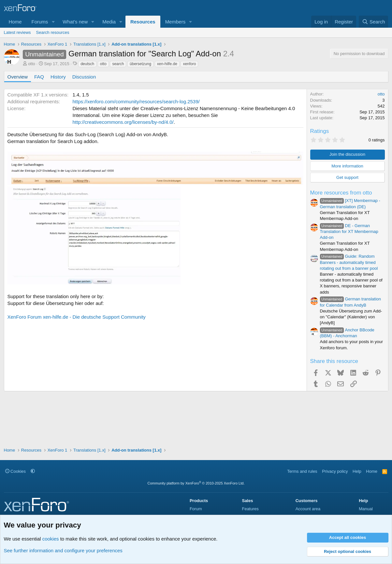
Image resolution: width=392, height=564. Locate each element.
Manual (366, 509)
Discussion (84, 77)
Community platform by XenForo (196, 483)
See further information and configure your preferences (63, 550)
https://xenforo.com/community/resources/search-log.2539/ (136, 101)
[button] (53, 22)
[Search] (374, 22)
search (118, 64)
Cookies (16, 471)
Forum (196, 509)
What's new (75, 22)
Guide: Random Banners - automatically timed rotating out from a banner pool (349, 262)
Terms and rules (302, 471)
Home (15, 22)
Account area (308, 509)
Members (175, 22)
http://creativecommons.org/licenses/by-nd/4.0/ (123, 122)
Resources (143, 22)
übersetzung (140, 64)
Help (357, 471)
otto (32, 64)
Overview (18, 77)
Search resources (53, 32)
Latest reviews (17, 32)
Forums (40, 22)
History (58, 77)
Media (109, 22)
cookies (51, 539)
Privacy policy (335, 471)
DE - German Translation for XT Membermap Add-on (349, 231)
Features (250, 509)
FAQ (39, 77)
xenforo (189, 64)
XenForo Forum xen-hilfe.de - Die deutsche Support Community (77, 317)
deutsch (87, 64)
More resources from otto (341, 193)
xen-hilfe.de (167, 64)
